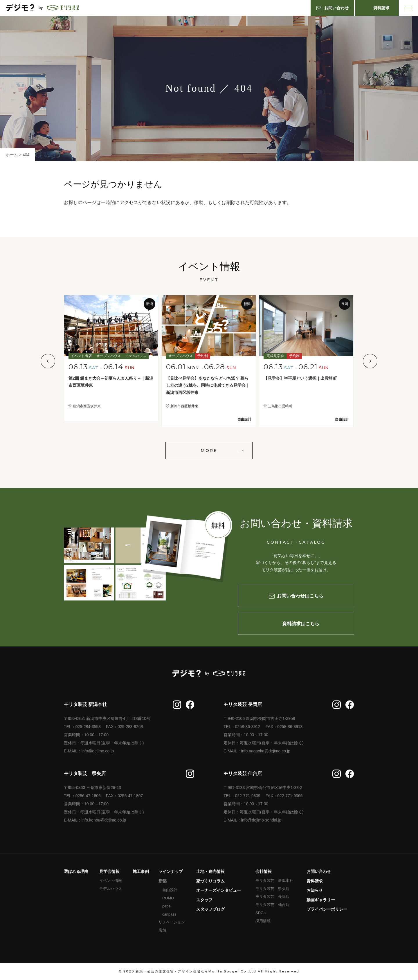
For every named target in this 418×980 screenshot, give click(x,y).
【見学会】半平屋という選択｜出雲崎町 (300, 378)
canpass (169, 914)
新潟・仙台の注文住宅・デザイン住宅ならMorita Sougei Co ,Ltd (196, 971)
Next (370, 361)
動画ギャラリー (321, 900)
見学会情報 (109, 871)
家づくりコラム (210, 881)
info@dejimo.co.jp (98, 751)
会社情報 (264, 871)
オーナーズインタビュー (219, 890)
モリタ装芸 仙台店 (272, 905)
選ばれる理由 (76, 871)
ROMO (168, 898)
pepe (166, 906)
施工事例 (141, 871)
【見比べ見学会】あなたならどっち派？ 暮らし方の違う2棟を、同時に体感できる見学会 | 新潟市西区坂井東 (207, 385)
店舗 (162, 930)
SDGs (261, 913)
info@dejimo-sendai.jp (261, 820)
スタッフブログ (210, 909)
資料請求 (315, 881)
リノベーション (172, 922)
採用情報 (263, 921)
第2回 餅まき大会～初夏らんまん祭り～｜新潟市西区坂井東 (111, 382)
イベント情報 (111, 881)
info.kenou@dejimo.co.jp (104, 820)
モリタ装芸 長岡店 (272, 897)
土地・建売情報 (210, 871)
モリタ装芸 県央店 (272, 889)
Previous (48, 361)
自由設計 (170, 890)
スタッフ (204, 900)
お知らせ (315, 890)
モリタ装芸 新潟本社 (274, 881)
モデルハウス (111, 889)
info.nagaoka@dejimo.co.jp (266, 751)
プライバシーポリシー (327, 909)
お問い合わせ (319, 871)
